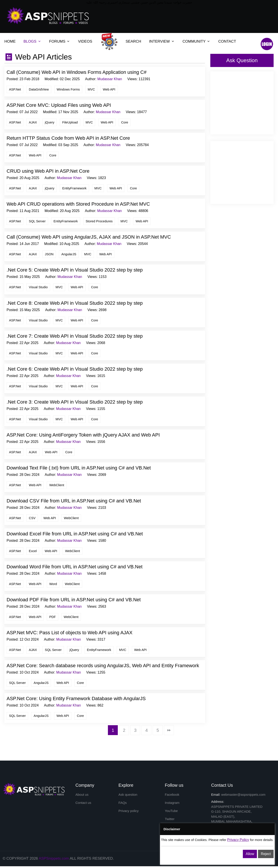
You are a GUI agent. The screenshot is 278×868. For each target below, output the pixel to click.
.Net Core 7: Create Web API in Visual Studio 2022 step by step (75, 337)
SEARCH (134, 41)
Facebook (172, 796)
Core (126, 122)
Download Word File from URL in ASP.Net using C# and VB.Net (74, 568)
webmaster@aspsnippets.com (243, 796)
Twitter (170, 821)
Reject (266, 854)
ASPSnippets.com (54, 860)
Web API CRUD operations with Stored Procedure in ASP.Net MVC (78, 204)
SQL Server (38, 222)
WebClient (57, 486)
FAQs (123, 805)
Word (54, 585)
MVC (93, 89)
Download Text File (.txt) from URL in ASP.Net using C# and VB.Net (79, 469)
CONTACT (227, 41)
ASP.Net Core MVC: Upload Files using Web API (59, 105)
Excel (33, 552)
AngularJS (70, 255)
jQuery (50, 122)
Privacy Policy (238, 840)
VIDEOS (85, 41)
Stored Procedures (101, 222)
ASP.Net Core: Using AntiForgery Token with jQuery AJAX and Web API (83, 436)
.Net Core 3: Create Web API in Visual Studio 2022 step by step (75, 403)
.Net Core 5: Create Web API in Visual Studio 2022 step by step (75, 271)
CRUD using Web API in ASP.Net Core (48, 171)
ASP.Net (15, 89)
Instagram (172, 805)
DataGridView (39, 89)
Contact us (83, 805)
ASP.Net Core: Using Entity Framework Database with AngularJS (76, 700)
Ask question (128, 796)
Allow (250, 854)
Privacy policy (129, 813)
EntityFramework (75, 189)
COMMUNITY (194, 41)
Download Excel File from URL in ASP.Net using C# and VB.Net (75, 535)
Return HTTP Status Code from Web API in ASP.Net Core (68, 138)
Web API (111, 89)
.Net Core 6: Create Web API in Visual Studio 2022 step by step (75, 370)
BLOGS (30, 41)
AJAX (33, 122)
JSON (50, 255)
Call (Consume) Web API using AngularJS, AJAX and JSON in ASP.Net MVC (89, 238)
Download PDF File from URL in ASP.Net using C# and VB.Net (74, 601)
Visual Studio (39, 288)
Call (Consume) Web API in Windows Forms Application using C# (77, 72)
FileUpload (71, 122)
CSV (33, 519)
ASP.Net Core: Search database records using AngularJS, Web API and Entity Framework (103, 667)
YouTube (171, 813)
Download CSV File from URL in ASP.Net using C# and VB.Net (74, 502)
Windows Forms (69, 89)
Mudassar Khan (110, 79)
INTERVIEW (159, 41)
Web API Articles (42, 57)
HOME (10, 41)
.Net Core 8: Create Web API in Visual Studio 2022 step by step (75, 304)
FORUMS (57, 41)
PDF (53, 618)
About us (82, 796)
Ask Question (242, 60)
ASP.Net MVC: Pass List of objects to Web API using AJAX (70, 634)
